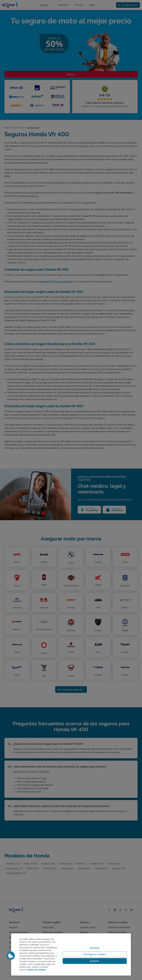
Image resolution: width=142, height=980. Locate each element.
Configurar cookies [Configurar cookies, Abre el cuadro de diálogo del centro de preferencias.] (95, 954)
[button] (11, 956)
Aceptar (95, 961)
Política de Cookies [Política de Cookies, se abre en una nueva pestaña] (37, 970)
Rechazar (95, 948)
